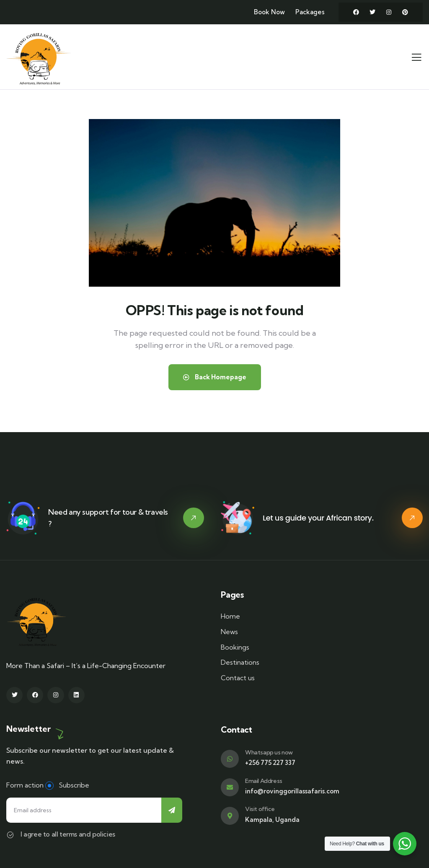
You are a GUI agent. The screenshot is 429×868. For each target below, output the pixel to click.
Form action (25, 785)
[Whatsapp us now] (230, 759)
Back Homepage (215, 377)
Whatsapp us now (269, 752)
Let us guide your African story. (318, 518)
